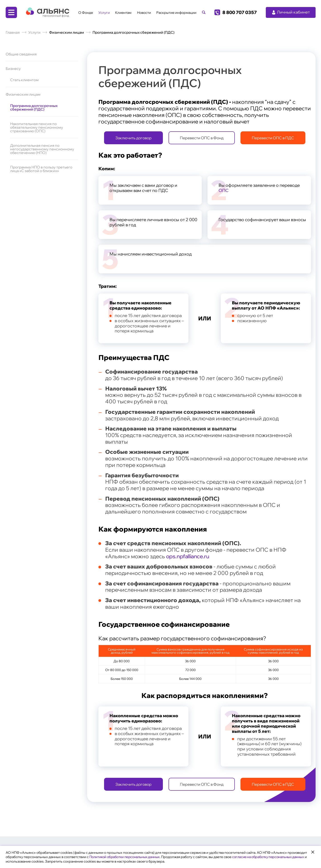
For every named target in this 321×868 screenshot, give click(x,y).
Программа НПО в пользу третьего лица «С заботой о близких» (41, 169)
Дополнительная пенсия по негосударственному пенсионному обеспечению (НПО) (42, 149)
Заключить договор (133, 138)
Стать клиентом (24, 80)
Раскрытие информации (176, 13)
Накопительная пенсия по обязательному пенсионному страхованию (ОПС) (37, 127)
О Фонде (86, 13)
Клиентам (123, 13)
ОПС (224, 190)
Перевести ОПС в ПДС (273, 138)
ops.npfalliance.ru (188, 556)
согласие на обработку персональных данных (268, 857)
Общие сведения (21, 54)
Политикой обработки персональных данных (125, 857)
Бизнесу (13, 69)
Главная (13, 32)
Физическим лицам (23, 94)
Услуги (104, 13)
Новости (144, 13)
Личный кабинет (291, 12)
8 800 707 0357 (240, 12)
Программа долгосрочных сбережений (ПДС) (34, 108)
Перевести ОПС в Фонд (202, 138)
